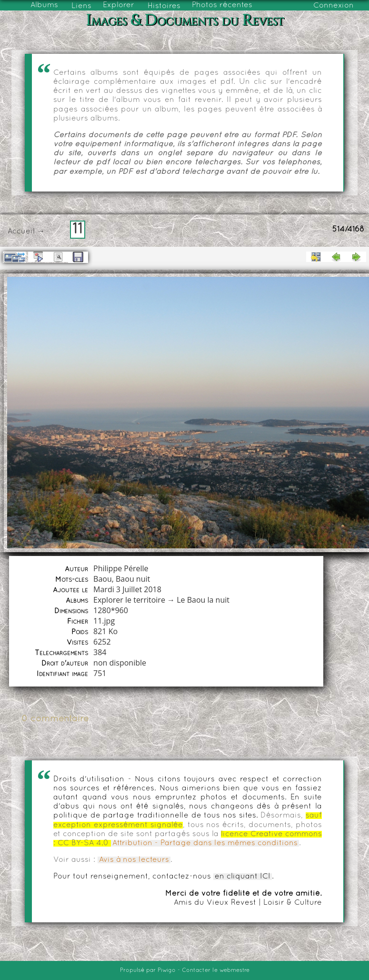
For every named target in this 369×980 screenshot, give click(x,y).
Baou (103, 579)
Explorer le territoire (129, 600)
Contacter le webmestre (216, 970)
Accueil (21, 232)
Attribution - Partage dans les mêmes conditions (205, 843)
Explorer (119, 5)
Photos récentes (222, 5)
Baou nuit (133, 579)
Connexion (334, 6)
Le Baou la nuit (203, 600)
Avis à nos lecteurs (134, 860)
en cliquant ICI (243, 877)
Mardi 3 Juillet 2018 (127, 589)
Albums (44, 5)
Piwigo (167, 970)
